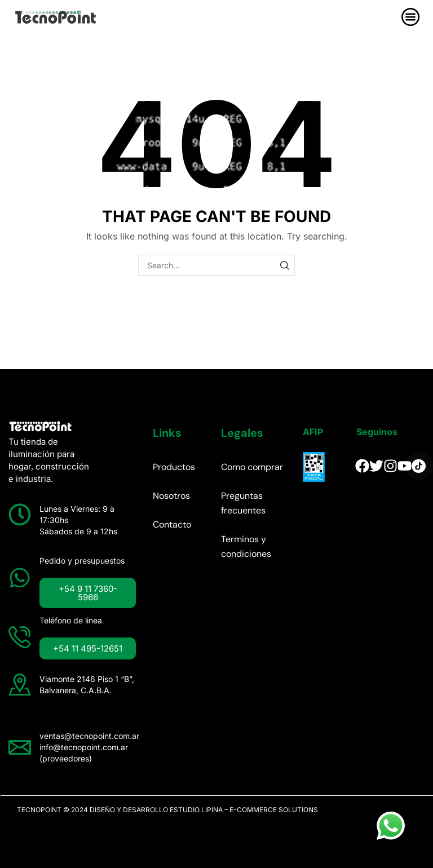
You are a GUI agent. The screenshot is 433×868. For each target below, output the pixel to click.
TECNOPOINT (39, 810)
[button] (88, 593)
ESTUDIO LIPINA (196, 810)
